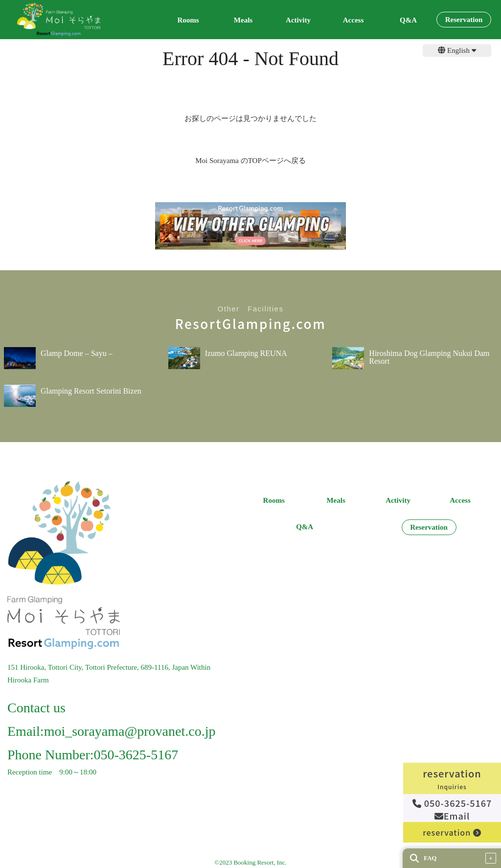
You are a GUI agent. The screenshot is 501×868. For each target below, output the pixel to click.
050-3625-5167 (452, 803)
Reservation (464, 20)
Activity (298, 20)
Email (452, 816)
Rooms (188, 20)
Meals (243, 20)
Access (353, 20)
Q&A (408, 20)
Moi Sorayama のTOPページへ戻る (250, 161)
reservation (452, 832)
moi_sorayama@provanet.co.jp (130, 731)
